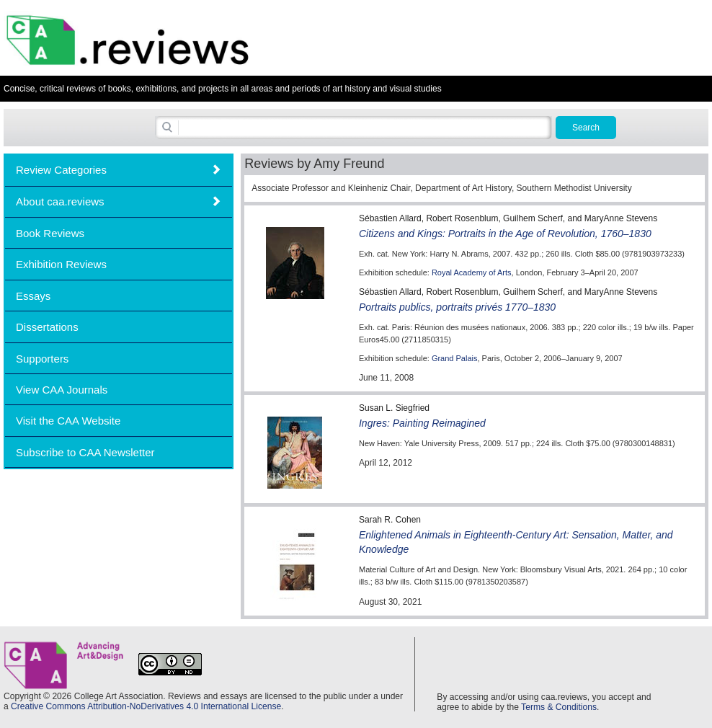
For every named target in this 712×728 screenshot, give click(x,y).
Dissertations (47, 327)
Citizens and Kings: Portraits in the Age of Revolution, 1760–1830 (505, 234)
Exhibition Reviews (61, 264)
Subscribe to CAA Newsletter (85, 452)
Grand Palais (455, 358)
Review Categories (61, 170)
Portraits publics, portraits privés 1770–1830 (457, 307)
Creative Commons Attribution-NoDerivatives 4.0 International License (146, 706)
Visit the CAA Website (68, 421)
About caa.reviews (60, 201)
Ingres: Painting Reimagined (422, 423)
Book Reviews (50, 233)
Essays (33, 296)
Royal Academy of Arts (472, 272)
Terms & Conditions (559, 707)
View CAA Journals (62, 390)
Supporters (42, 359)
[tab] (119, 170)
